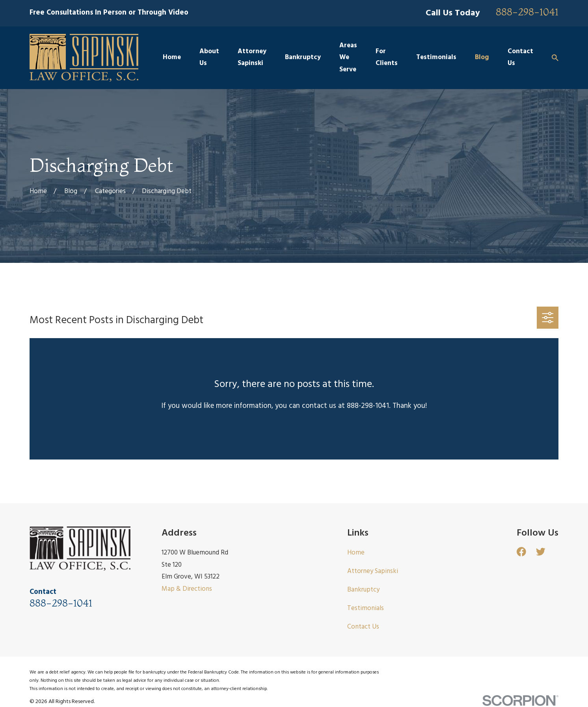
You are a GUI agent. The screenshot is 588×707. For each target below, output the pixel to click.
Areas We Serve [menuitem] (348, 58)
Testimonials (366, 608)
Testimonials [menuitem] (436, 57)
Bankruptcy (363, 590)
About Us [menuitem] (209, 57)
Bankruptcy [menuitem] (303, 57)
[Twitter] (541, 552)
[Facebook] (521, 552)
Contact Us (363, 627)
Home (356, 553)
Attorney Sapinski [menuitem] (252, 57)
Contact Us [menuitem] (520, 57)
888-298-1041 (527, 12)
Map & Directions (187, 589)
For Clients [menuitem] (387, 57)
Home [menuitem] (172, 57)
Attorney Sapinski (373, 571)
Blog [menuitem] (482, 57)
